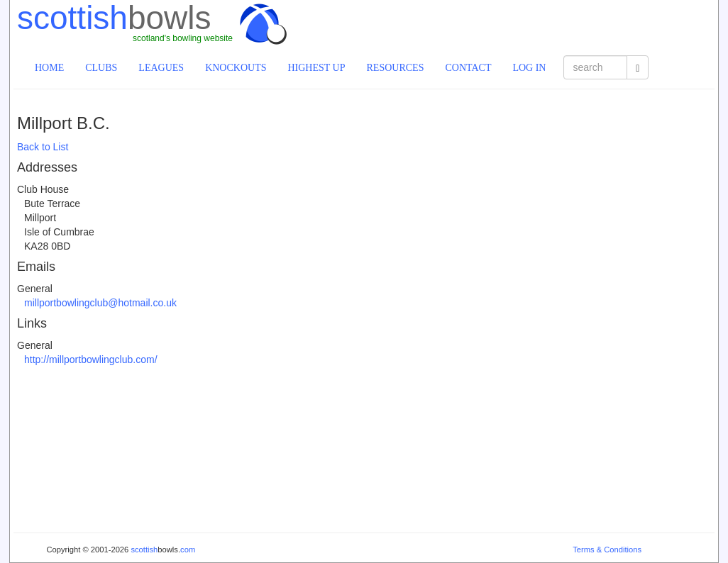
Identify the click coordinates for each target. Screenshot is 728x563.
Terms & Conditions (607, 550)
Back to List (43, 147)
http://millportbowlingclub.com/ (91, 359)
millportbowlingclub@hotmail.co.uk (100, 303)
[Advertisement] (548, 25)
